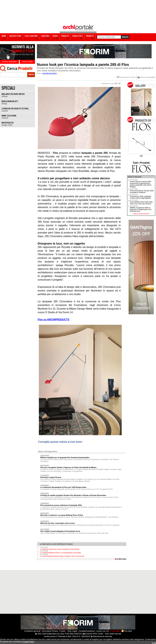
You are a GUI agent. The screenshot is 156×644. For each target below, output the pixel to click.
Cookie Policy (28, 642)
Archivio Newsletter (9, 62)
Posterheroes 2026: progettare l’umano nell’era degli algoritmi (141, 196)
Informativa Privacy (50, 631)
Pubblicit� (115, 631)
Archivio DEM (27, 62)
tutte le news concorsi (141, 214)
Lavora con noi (103, 631)
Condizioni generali (32, 631)
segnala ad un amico (126, 77)
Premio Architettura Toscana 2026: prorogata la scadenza (142, 191)
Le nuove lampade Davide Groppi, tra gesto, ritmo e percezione (62, 555)
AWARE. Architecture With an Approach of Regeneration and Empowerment (141, 209)
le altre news (121, 559)
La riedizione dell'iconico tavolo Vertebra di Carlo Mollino (60, 548)
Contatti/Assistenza (87, 631)
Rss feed (128, 631)
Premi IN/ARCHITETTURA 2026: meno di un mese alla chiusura (141, 202)
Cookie (62, 631)
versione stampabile (148, 77)
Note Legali (72, 631)
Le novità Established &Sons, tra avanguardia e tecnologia (60, 552)
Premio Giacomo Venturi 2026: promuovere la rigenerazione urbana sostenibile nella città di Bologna (141, 183)
